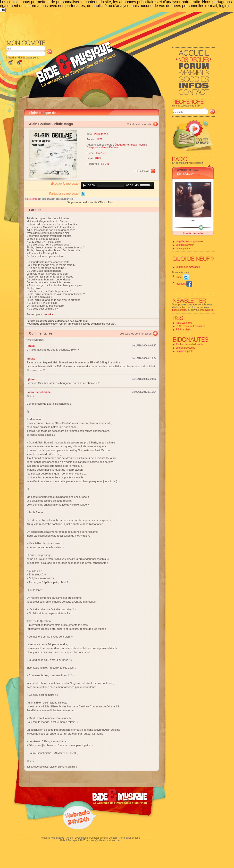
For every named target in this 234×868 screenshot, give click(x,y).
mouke (31, 359)
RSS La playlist (184, 330)
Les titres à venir (185, 245)
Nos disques (57, 838)
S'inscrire (11, 58)
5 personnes (32, 199)
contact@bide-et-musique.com (104, 840)
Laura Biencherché (39, 392)
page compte (179, 310)
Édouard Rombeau (126, 145)
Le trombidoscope (186, 348)
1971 (100, 139)
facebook (184, 284)
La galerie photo (185, 351)
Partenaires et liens (129, 838)
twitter (182, 277)
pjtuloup (32, 379)
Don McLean (185, 174)
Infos (104, 838)
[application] (117, 185)
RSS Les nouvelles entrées (191, 326)
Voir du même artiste (139, 124)
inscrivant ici (207, 310)
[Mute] (137, 185)
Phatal (31, 346)
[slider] (110, 185)
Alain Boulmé (40, 124)
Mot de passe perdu (28, 58)
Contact (113, 838)
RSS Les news (184, 323)
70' (193, 221)
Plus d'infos (142, 171)
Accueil (45, 838)
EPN (98, 158)
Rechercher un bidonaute (190, 344)
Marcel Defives (109, 147)
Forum (69, 838)
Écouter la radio (193, 233)
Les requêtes (183, 248)
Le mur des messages (188, 267)
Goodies (95, 838)
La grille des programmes (190, 242)
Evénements (82, 838)
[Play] (84, 185)
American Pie (184, 170)
